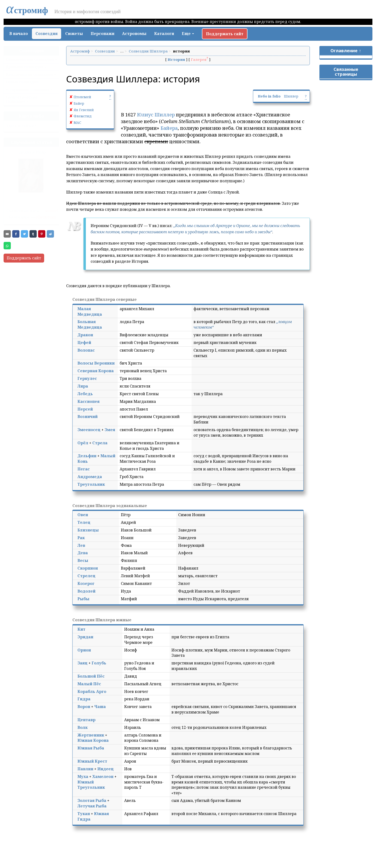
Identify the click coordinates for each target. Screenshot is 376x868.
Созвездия (47, 34)
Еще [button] (188, 34)
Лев (81, 545)
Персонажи (103, 34)
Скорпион (88, 568)
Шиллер (291, 96)
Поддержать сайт (225, 34)
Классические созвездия (29, 74)
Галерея (199, 59)
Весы (83, 560)
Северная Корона (96, 371)
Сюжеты (74, 34)
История (176, 59)
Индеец (106, 769)
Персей (85, 409)
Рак (81, 538)
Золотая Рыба (92, 800)
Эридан (85, 637)
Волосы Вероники (96, 363)
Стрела (100, 443)
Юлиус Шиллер (156, 115)
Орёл (83, 443)
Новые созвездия (22, 82)
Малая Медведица (90, 311)
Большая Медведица (90, 324)
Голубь (99, 663)
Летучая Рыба (92, 806)
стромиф (27, 10)
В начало (19, 34)
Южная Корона (93, 740)
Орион (84, 650)
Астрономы (134, 34)
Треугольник (91, 484)
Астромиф (80, 51)
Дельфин (87, 456)
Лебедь (85, 394)
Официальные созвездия (30, 59)
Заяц (82, 663)
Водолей (86, 591)
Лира (83, 386)
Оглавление (344, 50)
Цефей (84, 343)
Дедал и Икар (32, 152)
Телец (84, 522)
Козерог (86, 583)
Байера (169, 128)
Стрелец (86, 576)
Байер (79, 103)
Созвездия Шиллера (148, 51)
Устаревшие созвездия (27, 90)
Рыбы (83, 599)
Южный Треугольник (91, 785)
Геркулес (87, 378)
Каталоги (164, 34)
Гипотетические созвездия (22, 99)
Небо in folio (269, 96)
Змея (110, 430)
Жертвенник (91, 735)
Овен (83, 515)
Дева (83, 553)
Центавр (86, 720)
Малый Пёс (89, 684)
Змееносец (89, 430)
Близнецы (88, 530)
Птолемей (82, 97)
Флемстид (83, 116)
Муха (83, 777)
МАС (77, 123)
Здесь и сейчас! (21, 126)
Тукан (84, 814)
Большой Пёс (91, 676)
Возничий (88, 417)
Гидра (84, 699)
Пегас (84, 469)
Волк (82, 727)
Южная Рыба (91, 748)
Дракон (85, 335)
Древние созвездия (25, 67)
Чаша (100, 707)
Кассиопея (88, 401)
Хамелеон (103, 777)
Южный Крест (92, 761)
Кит (81, 629)
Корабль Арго (92, 691)
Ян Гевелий (84, 110)
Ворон (84, 707)
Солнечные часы (23, 211)
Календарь (19, 217)
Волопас (86, 350)
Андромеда (90, 477)
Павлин (85, 769)
